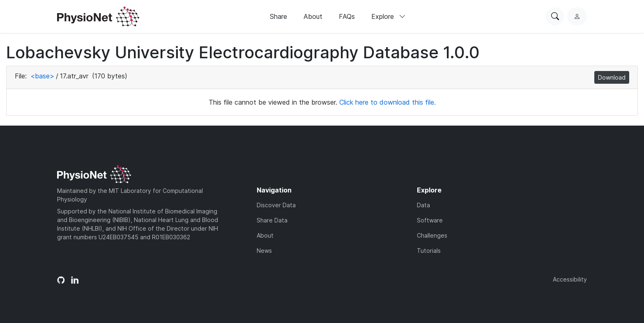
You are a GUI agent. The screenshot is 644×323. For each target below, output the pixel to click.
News (264, 251)
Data (423, 205)
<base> (42, 76)
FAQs (347, 16)
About (313, 16)
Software (430, 220)
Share (278, 16)
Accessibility (570, 279)
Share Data (272, 220)
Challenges (432, 235)
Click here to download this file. (388, 102)
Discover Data (276, 205)
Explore (389, 16)
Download (612, 77)
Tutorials (429, 251)
